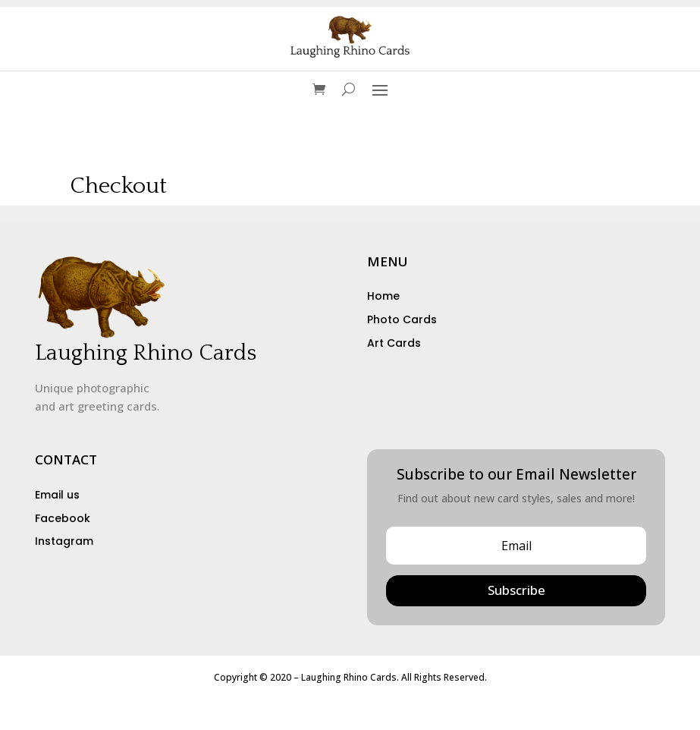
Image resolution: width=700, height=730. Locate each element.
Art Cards (394, 343)
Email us (57, 495)
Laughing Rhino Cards (146, 353)
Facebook (63, 518)
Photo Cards (402, 319)
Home (383, 296)
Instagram (64, 541)
